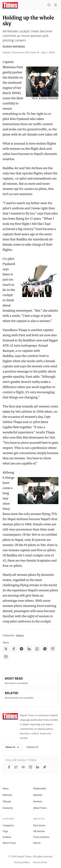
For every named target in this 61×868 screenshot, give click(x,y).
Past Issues (39, 825)
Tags (5, 831)
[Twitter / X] (16, 767)
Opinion (38, 795)
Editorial (7, 795)
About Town (40, 808)
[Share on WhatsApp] (37, 649)
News (6, 789)
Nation (20, 635)
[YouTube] (23, 767)
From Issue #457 (33, 52)
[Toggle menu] (55, 5)
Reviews (38, 801)
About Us (12, 747)
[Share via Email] (6, 657)
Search (37, 843)
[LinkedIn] (38, 767)
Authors (7, 837)
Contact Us (32, 747)
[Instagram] (30, 767)
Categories (8, 825)
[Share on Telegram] (45, 649)
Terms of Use (40, 862)
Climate (7, 801)
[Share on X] (6, 649)
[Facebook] (9, 767)
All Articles (39, 831)
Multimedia (40, 789)
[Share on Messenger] (21, 649)
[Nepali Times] (10, 716)
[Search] (49, 5)
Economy (8, 808)
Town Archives (41, 837)
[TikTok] (45, 767)
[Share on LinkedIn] (29, 649)
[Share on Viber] (53, 649)
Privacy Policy (22, 862)
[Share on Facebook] (14, 649)
